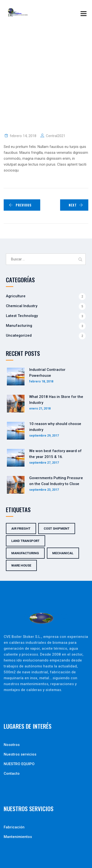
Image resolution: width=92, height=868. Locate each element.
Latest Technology (22, 316)
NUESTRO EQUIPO (19, 764)
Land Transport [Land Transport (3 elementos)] (25, 541)
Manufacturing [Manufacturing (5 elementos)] (25, 553)
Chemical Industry (22, 306)
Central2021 (56, 136)
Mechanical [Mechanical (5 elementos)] (63, 553)
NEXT (76, 205)
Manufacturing (19, 326)
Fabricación (14, 827)
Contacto (12, 773)
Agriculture (16, 296)
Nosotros (12, 745)
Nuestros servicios (20, 754)
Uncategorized (19, 335)
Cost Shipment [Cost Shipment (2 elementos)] (57, 529)
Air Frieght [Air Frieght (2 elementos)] (21, 529)
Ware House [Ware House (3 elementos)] (21, 565)
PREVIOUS (20, 205)
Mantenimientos (18, 837)
